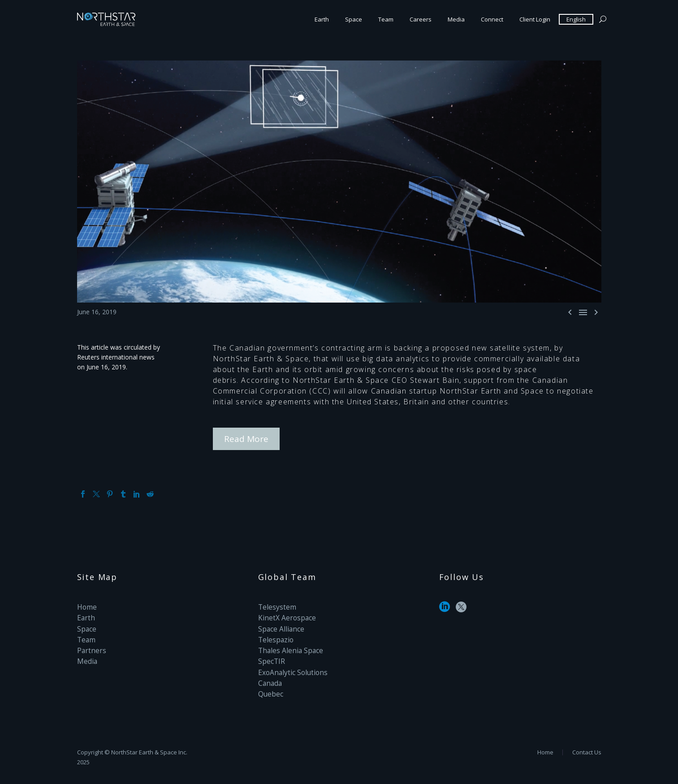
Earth (322, 19)
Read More (246, 437)
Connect (492, 19)
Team (386, 19)
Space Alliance (279, 625)
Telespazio (274, 635)
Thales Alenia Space (287, 645)
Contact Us (587, 752)
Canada (269, 674)
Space (354, 19)
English (576, 19)
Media (456, 19)
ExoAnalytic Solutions (289, 665)
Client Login (535, 19)
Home (86, 605)
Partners (89, 645)
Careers (421, 19)
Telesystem (275, 605)
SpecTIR (270, 655)
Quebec (269, 684)
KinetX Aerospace (284, 615)
